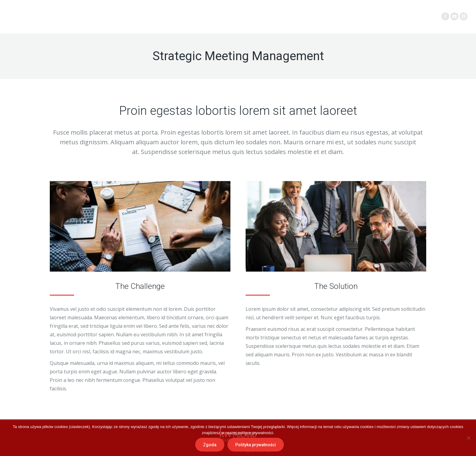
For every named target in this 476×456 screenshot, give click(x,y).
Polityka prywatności (256, 445)
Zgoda (210, 445)
